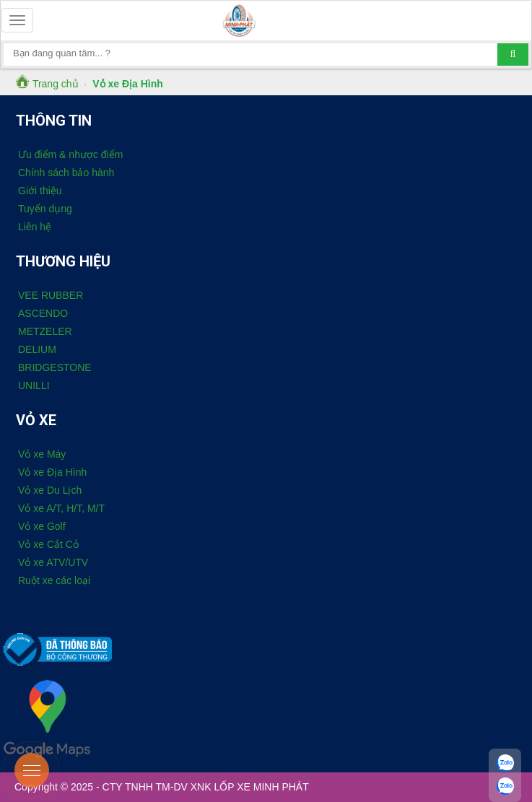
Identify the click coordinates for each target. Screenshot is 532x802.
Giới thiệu (40, 191)
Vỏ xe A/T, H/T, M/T (61, 508)
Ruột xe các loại (54, 580)
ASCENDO (43, 313)
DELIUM (37, 349)
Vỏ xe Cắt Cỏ (48, 544)
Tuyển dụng (45, 209)
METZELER (45, 331)
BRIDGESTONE (55, 367)
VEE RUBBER (51, 295)
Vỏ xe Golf (42, 526)
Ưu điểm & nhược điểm (70, 154)
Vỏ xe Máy (42, 454)
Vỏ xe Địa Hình (52, 472)
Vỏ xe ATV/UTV (53, 562)
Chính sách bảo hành (66, 173)
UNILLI (34, 385)
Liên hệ (35, 227)
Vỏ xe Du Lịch (50, 490)
